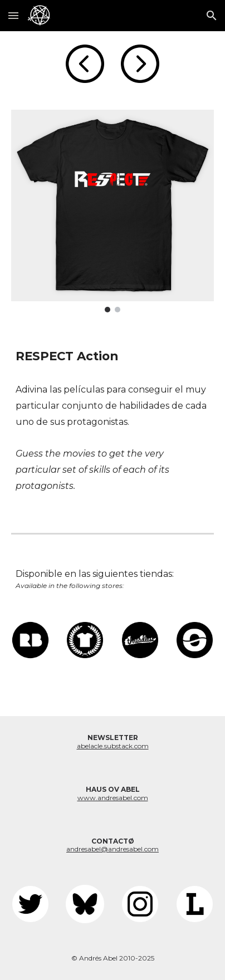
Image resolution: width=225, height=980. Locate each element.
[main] (113, 356)
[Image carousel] (113, 211)
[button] (13, 15)
